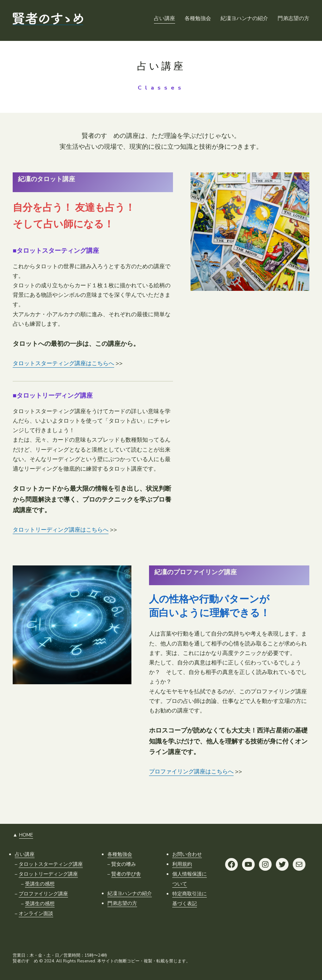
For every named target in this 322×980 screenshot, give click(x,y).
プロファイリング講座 (43, 894)
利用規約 (182, 864)
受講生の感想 (40, 884)
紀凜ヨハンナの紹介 (130, 893)
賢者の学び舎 (126, 874)
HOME (26, 835)
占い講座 (25, 854)
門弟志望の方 (122, 903)
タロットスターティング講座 (51, 864)
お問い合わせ (187, 854)
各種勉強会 (120, 854)
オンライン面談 (36, 914)
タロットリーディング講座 (48, 874)
